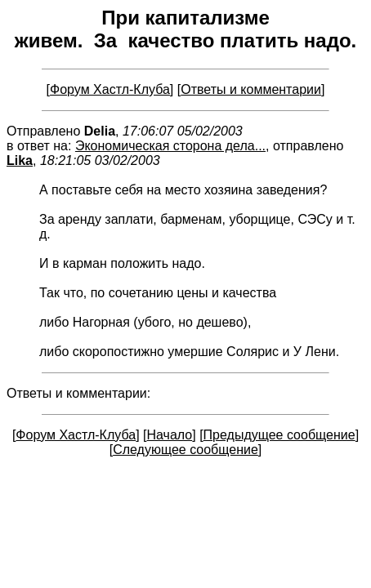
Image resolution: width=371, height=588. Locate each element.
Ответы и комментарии (251, 89)
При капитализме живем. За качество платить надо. (186, 29)
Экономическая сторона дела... (170, 146)
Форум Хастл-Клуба (110, 89)
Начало (170, 435)
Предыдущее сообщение (279, 435)
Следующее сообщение (185, 450)
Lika (20, 160)
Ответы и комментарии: (78, 393)
